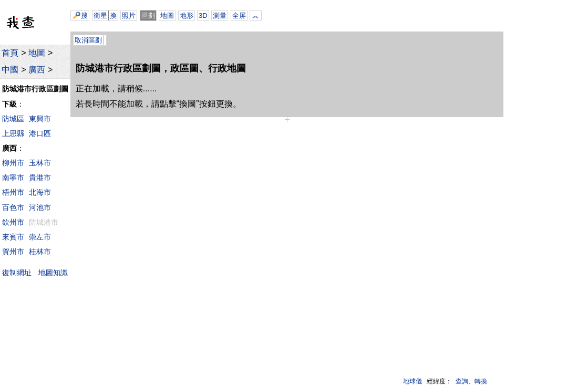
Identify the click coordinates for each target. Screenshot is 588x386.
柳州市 (13, 163)
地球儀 (412, 381)
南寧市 (13, 178)
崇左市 (40, 237)
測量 (220, 15)
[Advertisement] (376, 16)
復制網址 (19, 272)
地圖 (37, 53)
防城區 (13, 119)
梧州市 (13, 192)
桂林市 (40, 252)
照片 (129, 15)
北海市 (40, 192)
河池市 (40, 207)
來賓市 (13, 237)
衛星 (100, 15)
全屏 (239, 15)
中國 (10, 70)
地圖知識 (53, 273)
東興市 (40, 119)
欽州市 (13, 222)
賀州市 (13, 252)
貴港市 (40, 178)
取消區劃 (88, 40)
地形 (187, 15)
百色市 (13, 207)
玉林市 (40, 163)
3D (203, 15)
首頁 (10, 53)
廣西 (37, 70)
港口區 (40, 133)
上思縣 (13, 133)
